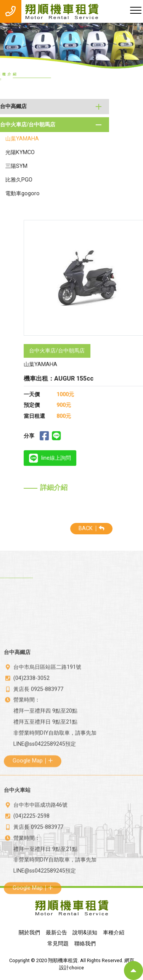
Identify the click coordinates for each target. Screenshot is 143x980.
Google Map (33, 827)
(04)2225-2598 (31, 877)
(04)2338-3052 (31, 744)
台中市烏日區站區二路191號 (47, 733)
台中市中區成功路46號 (40, 866)
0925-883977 (47, 755)
